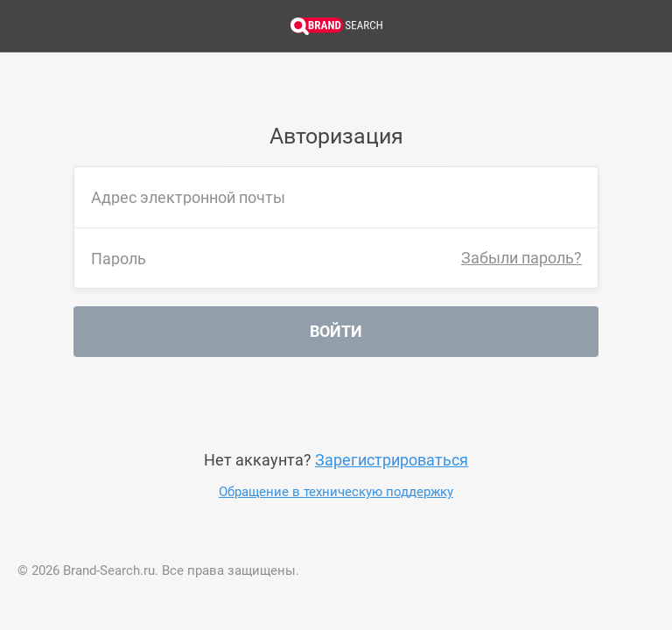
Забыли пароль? (521, 258)
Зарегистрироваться (392, 460)
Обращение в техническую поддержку (336, 492)
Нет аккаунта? (336, 460)
